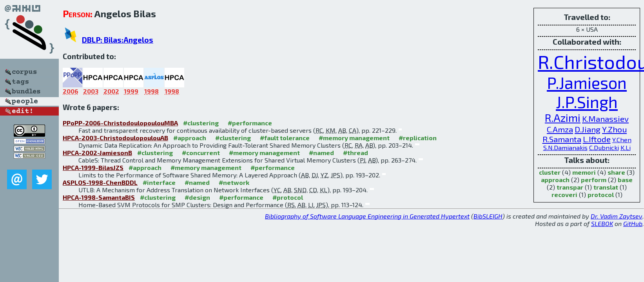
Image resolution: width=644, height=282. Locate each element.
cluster (550, 172)
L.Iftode (597, 139)
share (616, 172)
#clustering (201, 123)
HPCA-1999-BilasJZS (93, 167)
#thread (356, 153)
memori (584, 172)
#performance (250, 123)
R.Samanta (562, 139)
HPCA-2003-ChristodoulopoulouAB (115, 138)
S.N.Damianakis (565, 147)
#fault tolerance (285, 138)
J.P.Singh (587, 102)
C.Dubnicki (604, 147)
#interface (159, 182)
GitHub (633, 223)
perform (594, 180)
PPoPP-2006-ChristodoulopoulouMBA (120, 123)
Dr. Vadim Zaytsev (617, 216)
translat (606, 187)
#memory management (354, 138)
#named (321, 153)
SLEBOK (602, 223)
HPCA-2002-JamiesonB (97, 153)
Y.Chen (622, 140)
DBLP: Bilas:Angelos (118, 40)
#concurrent (201, 153)
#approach (190, 138)
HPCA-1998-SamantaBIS (99, 197)
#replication (418, 138)
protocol (601, 194)
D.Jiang (588, 129)
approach (555, 180)
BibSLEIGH (488, 216)
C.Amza (560, 129)
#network (234, 182)
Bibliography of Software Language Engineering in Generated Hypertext (367, 216)
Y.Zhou (614, 129)
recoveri (564, 194)
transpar (570, 187)
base (625, 180)
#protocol (288, 197)
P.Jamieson (587, 82)
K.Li (626, 147)
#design (197, 197)
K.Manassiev (605, 118)
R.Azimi (563, 118)
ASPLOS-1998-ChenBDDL (100, 182)
